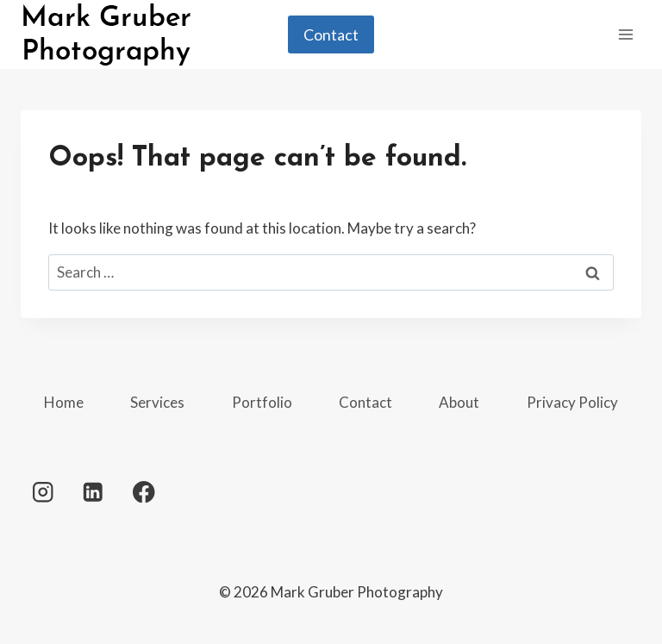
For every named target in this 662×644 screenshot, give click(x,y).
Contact (331, 34)
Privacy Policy (572, 402)
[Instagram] (43, 492)
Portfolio (262, 402)
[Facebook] (144, 492)
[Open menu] (625, 34)
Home (64, 402)
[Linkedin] (94, 492)
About (459, 402)
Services (157, 402)
